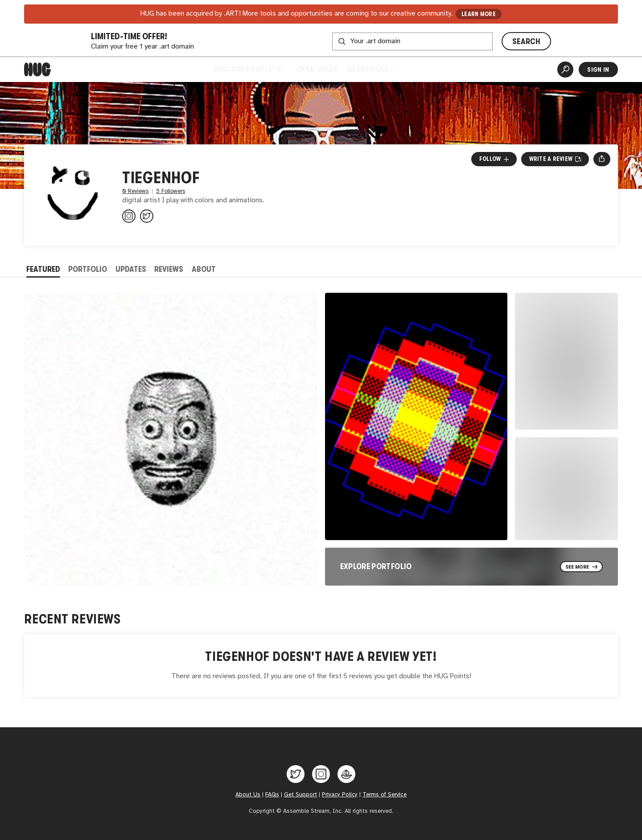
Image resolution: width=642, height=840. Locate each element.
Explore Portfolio (376, 566)
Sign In (598, 70)
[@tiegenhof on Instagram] (129, 216)
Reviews (169, 269)
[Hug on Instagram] (321, 774)
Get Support (300, 795)
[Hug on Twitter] (296, 774)
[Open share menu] (602, 159)
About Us (248, 795)
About (204, 269)
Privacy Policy (340, 795)
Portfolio (88, 269)
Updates (131, 269)
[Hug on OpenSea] (346, 774)
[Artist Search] (565, 70)
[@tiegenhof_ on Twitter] (147, 216)
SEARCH (526, 41)
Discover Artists (250, 69)
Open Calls (317, 69)
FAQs (272, 795)
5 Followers (171, 191)
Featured (43, 269)
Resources (371, 69)
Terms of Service (385, 795)
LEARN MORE (479, 14)
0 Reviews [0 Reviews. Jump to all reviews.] (135, 191)
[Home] (37, 70)
